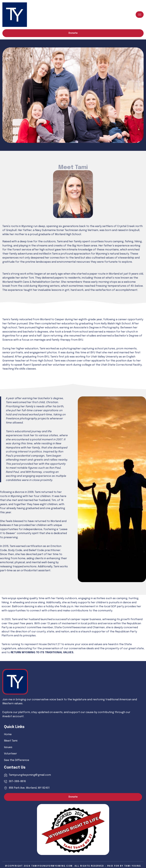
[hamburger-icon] (140, 15)
